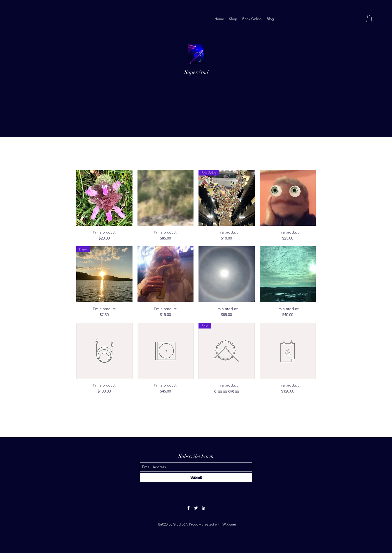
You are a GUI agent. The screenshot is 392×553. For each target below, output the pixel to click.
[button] (369, 19)
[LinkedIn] (203, 508)
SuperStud (196, 72)
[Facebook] (188, 508)
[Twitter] (196, 508)
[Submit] (196, 477)
